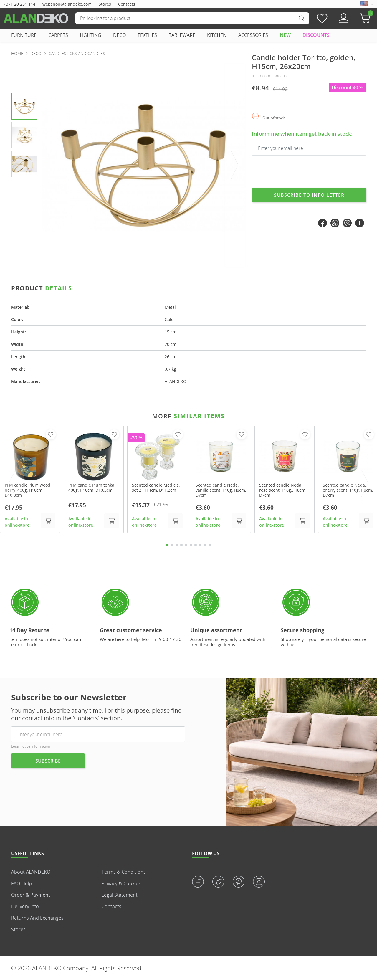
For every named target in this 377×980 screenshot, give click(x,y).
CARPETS (58, 35)
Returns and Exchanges (37, 918)
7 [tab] (196, 545)
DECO (119, 35)
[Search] (192, 18)
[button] (367, 18)
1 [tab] (167, 545)
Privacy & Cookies (121, 883)
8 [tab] (200, 545)
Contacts (127, 4)
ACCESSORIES (253, 35)
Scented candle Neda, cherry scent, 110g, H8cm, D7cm (348, 490)
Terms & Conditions (124, 872)
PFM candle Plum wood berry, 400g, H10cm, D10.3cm (28, 490)
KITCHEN (217, 35)
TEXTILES (147, 35)
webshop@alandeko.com (67, 4)
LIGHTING (91, 35)
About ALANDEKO (31, 872)
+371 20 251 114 (19, 4)
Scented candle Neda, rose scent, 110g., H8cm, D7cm (283, 490)
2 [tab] (172, 545)
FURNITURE (24, 35)
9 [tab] (205, 545)
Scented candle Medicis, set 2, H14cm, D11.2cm (156, 488)
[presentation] (235, 165)
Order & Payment (31, 895)
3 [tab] (177, 545)
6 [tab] (191, 545)
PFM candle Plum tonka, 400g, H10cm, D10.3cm (92, 488)
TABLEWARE (182, 35)
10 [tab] (210, 545)
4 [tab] (181, 545)
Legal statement (120, 895)
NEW (285, 35)
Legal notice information (31, 746)
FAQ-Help (22, 883)
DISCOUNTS (316, 35)
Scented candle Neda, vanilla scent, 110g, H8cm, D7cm (221, 490)
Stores (105, 4)
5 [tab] (186, 545)
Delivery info (25, 906)
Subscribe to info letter (309, 195)
